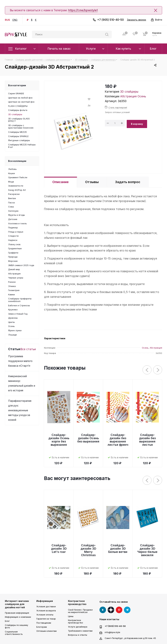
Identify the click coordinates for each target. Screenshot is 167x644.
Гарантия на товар (46, 619)
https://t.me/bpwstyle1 (83, 10)
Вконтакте (103, 610)
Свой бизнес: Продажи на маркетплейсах (80, 611)
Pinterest (119, 610)
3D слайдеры (129, 92)
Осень (142, 96)
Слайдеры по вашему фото (16, 626)
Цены (71, 616)
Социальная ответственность (14, 633)
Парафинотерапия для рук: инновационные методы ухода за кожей (20, 410)
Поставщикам (44, 623)
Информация (45, 601)
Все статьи (28, 349)
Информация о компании (18, 617)
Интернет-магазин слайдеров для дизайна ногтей (17, 604)
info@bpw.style (112, 632)
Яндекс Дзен (111, 610)
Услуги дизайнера (78, 627)
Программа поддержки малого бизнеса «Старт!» (20, 361)
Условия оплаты (45, 615)
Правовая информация (17, 613)
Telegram (127, 610)
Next (158, 370)
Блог (7, 621)
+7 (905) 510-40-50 (110, 20)
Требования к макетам (80, 631)
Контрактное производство (77, 603)
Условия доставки (46, 606)
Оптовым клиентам (46, 631)
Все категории (17, 85)
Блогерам (42, 627)
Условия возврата (46, 611)
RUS (7, 20)
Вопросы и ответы (78, 635)
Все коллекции (17, 161)
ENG (15, 20)
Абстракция (128, 96)
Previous (147, 370)
